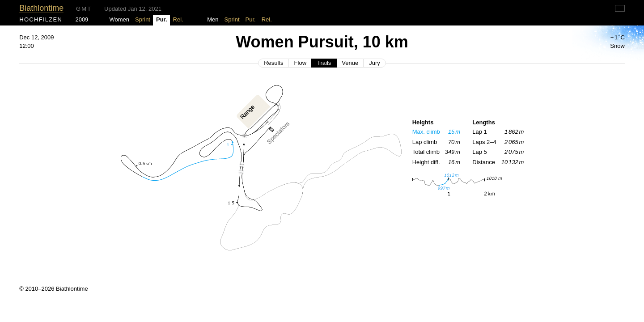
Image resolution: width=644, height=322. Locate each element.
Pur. (251, 19)
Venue (350, 63)
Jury (375, 63)
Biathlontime (41, 8)
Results (273, 63)
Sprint (143, 19)
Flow (300, 63)
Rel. (178, 19)
